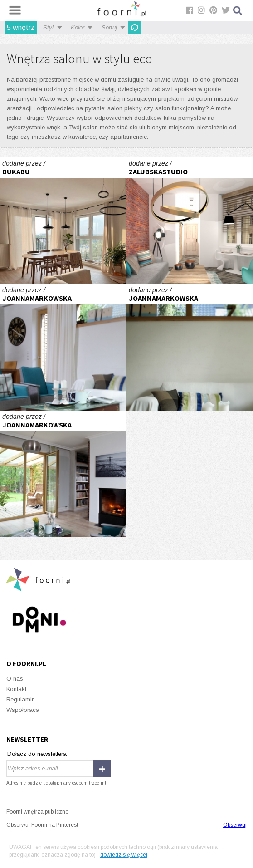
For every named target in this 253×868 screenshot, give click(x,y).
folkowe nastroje (63, 347)
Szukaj (238, 11)
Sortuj (109, 27)
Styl (48, 27)
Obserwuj (235, 825)
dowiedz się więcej (124, 855)
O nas (15, 679)
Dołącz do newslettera (37, 754)
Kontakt (16, 689)
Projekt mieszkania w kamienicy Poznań (190, 221)
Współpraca (23, 710)
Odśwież (135, 28)
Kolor (78, 27)
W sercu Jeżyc (63, 221)
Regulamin (21, 699)
